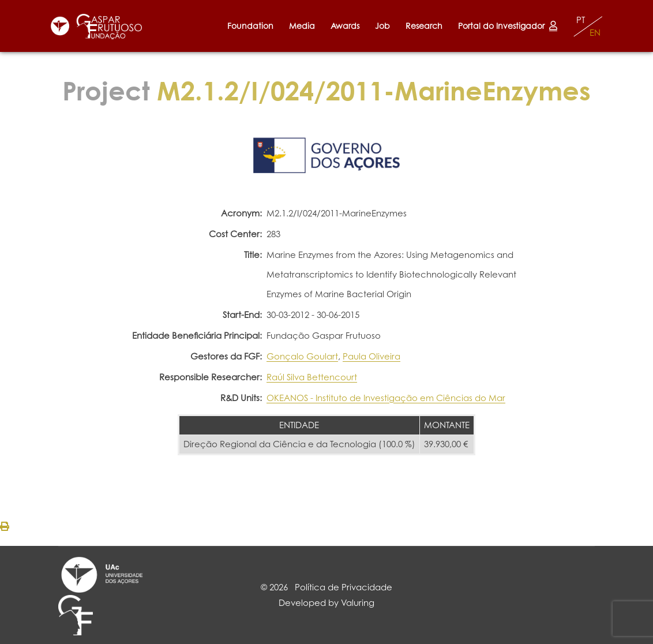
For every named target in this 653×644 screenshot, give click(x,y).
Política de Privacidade (344, 587)
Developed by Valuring (326, 603)
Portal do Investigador (508, 26)
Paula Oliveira (371, 356)
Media (302, 26)
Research (424, 26)
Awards (345, 26)
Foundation (250, 26)
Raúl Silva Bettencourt (312, 377)
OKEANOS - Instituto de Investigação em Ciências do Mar (386, 398)
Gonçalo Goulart (302, 356)
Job (382, 26)
